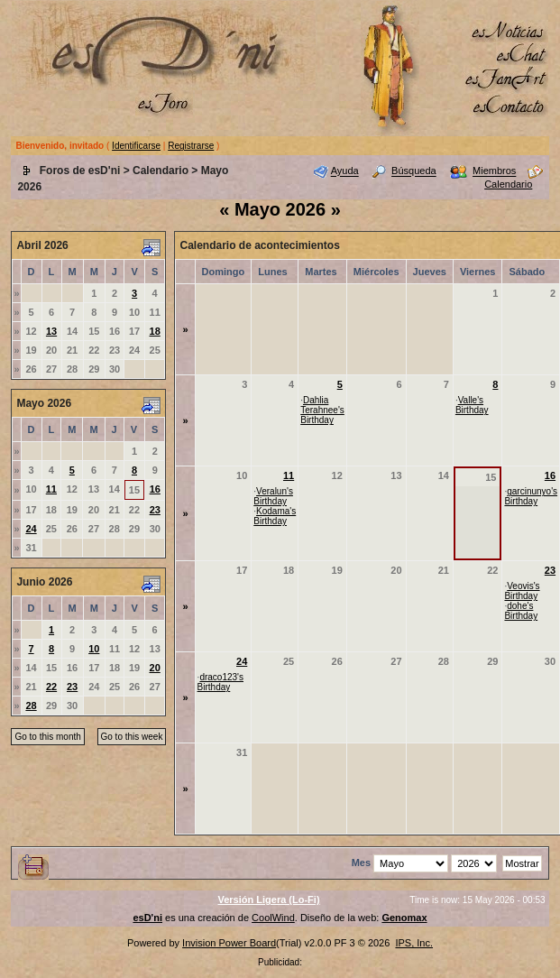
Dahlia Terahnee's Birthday (322, 410)
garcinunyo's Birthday (531, 496)
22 (51, 687)
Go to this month (47, 737)
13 (51, 331)
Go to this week (132, 737)
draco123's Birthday (220, 682)
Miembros (494, 171)
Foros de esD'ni (80, 171)
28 (31, 706)
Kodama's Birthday (275, 516)
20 (155, 668)
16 (155, 489)
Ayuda (345, 171)
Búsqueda (414, 171)
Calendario (161, 171)
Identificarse (136, 146)
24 (31, 529)
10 (94, 649)
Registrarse (191, 146)
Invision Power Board (229, 943)
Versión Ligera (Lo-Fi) (268, 900)
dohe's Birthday (521, 611)
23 (155, 510)
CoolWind (273, 918)
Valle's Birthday (472, 405)
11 (51, 489)
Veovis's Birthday (522, 591)
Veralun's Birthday (273, 496)
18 (155, 331)
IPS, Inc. (414, 943)
